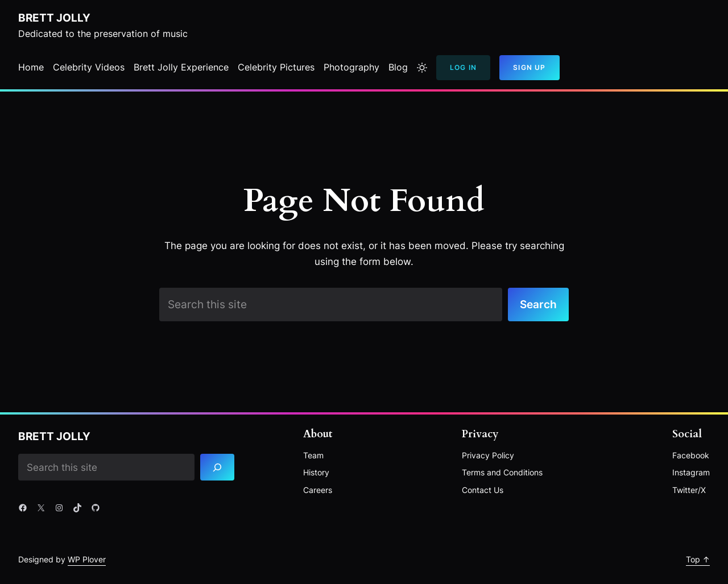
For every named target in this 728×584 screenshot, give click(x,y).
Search (538, 304)
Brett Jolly (54, 18)
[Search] (217, 467)
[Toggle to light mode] (422, 68)
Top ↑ (698, 559)
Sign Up (529, 67)
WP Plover (87, 559)
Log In (463, 67)
